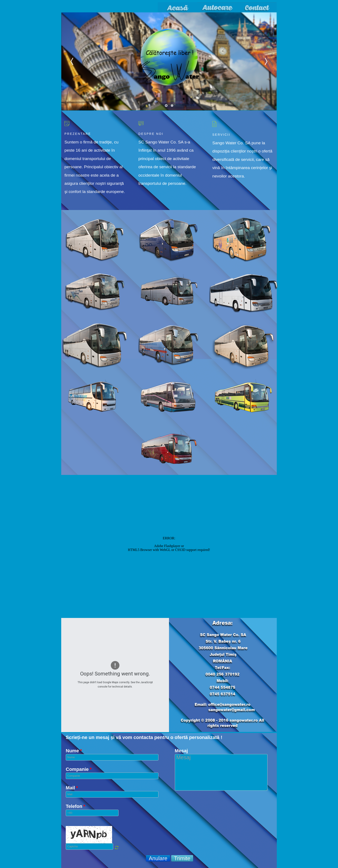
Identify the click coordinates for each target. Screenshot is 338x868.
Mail (72, 788)
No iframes (169, 546)
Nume (74, 751)
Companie (79, 769)
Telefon (75, 806)
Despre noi (151, 134)
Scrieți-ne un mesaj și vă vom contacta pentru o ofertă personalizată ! (144, 737)
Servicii (221, 135)
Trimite (182, 858)
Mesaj (181, 751)
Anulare (158, 858)
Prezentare (78, 134)
